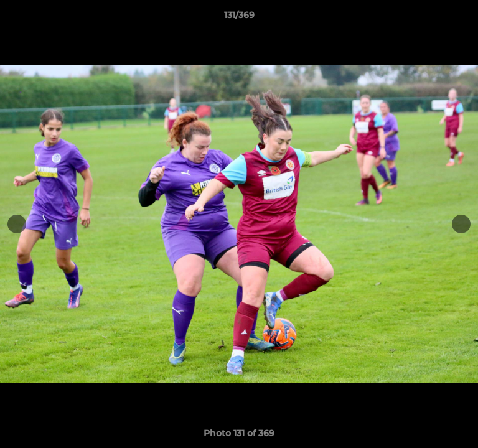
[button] (463, 18)
